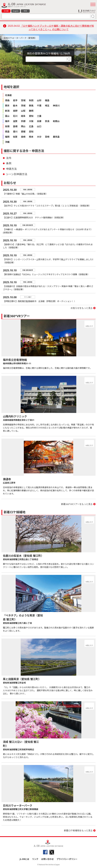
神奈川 (56, 106)
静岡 (31, 111)
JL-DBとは (24, 859)
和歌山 (56, 121)
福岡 (7, 137)
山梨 (23, 111)
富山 (7, 116)
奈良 (47, 121)
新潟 (7, 111)
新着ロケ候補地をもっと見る (78, 830)
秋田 (31, 100)
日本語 (6, 11)
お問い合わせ (47, 859)
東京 (7, 106)
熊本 (31, 137)
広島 (31, 126)
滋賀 (15, 121)
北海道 (8, 95)
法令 (9, 158)
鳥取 (7, 126)
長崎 (23, 137)
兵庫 (39, 121)
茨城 (23, 106)
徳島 (7, 132)
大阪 (31, 121)
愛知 (31, 116)
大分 (39, 137)
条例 (9, 163)
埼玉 (47, 106)
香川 (15, 132)
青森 (7, 100)
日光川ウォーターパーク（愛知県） (20, 38)
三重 (39, 116)
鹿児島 (56, 137)
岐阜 (23, 116)
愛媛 (23, 132)
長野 (15, 111)
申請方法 (11, 169)
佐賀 (15, 137)
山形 (39, 100)
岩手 (15, 100)
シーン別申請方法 (17, 174)
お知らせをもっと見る (82, 308)
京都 (23, 121)
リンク (35, 859)
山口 (39, 126)
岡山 (23, 126)
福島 (47, 100)
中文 (25, 11)
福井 (7, 121)
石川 (15, 116)
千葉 (39, 106)
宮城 (23, 100)
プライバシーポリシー (67, 859)
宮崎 (47, 137)
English (16, 11)
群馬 (31, 106)
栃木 (15, 106)
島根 (15, 126)
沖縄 (7, 142)
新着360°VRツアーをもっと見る (77, 504)
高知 (31, 132)
